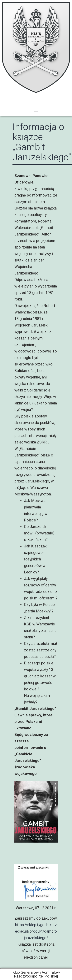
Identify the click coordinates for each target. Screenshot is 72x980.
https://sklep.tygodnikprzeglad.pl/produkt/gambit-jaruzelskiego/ (36, 931)
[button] (36, 111)
